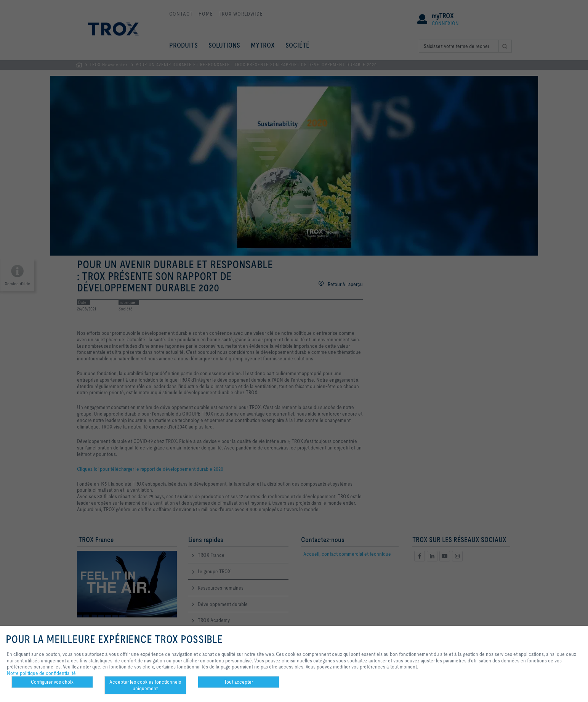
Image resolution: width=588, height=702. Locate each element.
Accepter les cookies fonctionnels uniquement (145, 685)
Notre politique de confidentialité (41, 673)
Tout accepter (239, 682)
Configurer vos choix (52, 682)
